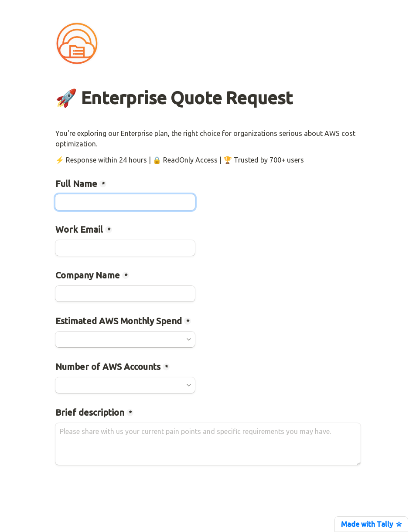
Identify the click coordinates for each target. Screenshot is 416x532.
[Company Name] (125, 294)
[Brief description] (208, 444)
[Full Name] (125, 202)
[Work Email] (125, 248)
